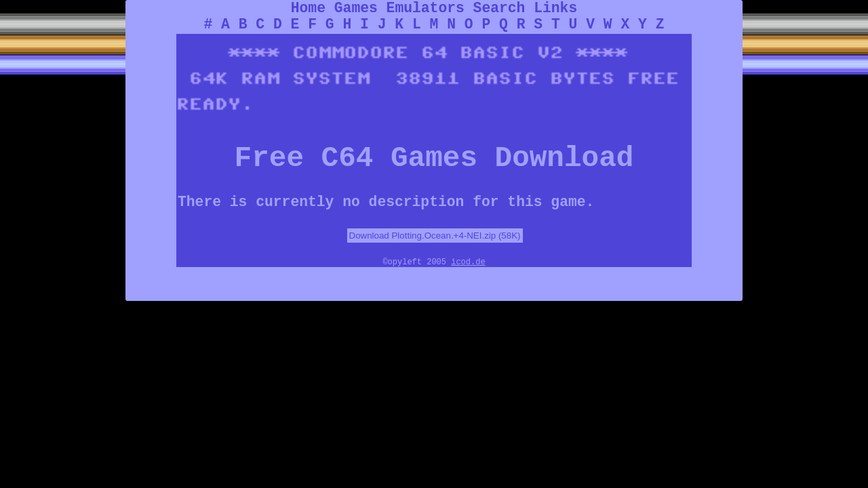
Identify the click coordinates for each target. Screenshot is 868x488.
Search (499, 8)
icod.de (468, 262)
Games (356, 8)
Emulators (426, 8)
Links (555, 8)
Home (308, 8)
